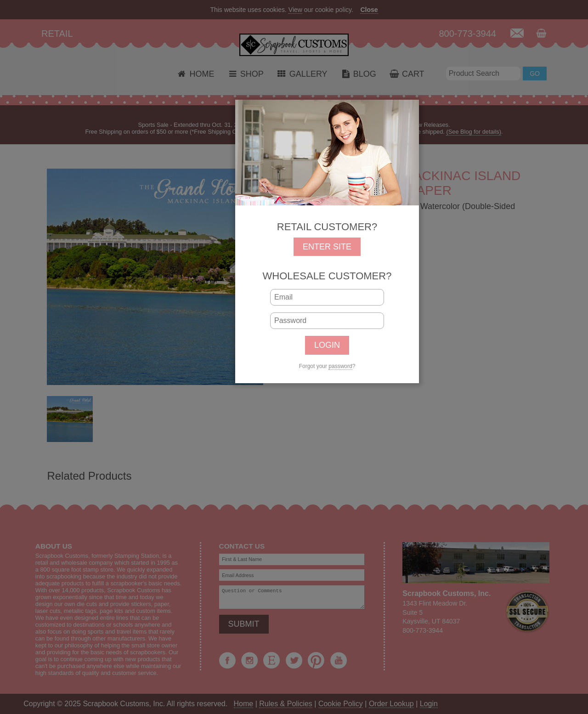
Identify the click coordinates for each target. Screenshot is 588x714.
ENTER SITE (327, 247)
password (340, 366)
